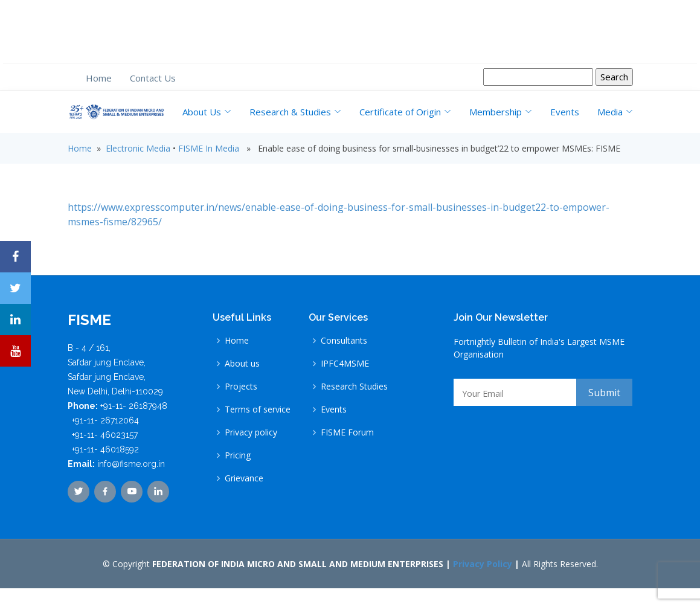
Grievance (244, 478)
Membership (501, 112)
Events (565, 112)
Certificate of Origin (405, 112)
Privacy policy (251, 432)
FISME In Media (209, 148)
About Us (207, 112)
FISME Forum (347, 432)
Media (615, 112)
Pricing (238, 455)
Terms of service (258, 409)
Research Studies (354, 387)
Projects (241, 387)
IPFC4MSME (345, 364)
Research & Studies (295, 112)
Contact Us (153, 78)
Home (99, 78)
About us (242, 364)
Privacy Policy (483, 564)
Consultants (344, 341)
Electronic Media (138, 148)
